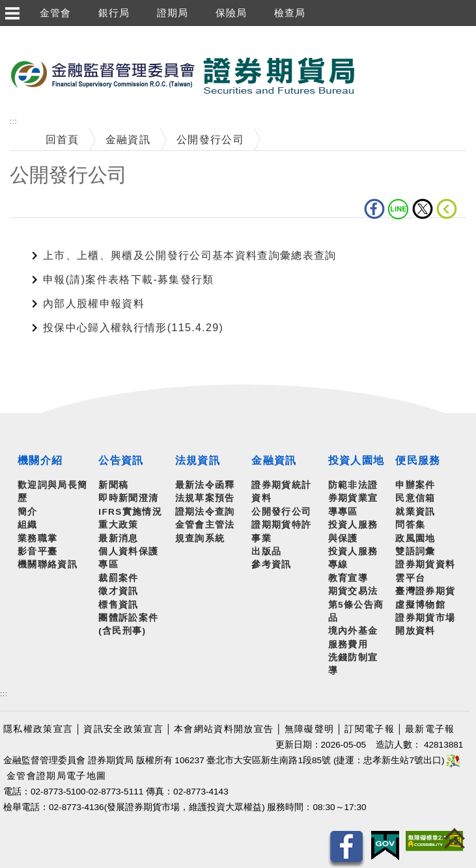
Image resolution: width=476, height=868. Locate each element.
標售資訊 (118, 605)
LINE (399, 209)
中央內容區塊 (44, 238)
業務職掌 (37, 538)
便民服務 (418, 460)
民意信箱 (415, 498)
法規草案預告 (205, 498)
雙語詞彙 (415, 551)
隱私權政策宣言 (38, 729)
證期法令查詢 (205, 512)
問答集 (410, 525)
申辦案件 (415, 485)
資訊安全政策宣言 (123, 729)
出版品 (266, 551)
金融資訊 (128, 140)
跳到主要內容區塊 (45, 33)
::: (14, 121)
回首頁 (63, 140)
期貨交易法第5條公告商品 (356, 604)
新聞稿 (113, 485)
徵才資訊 (118, 591)
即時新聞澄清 (128, 498)
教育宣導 (348, 578)
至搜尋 (374, 76)
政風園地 (415, 538)
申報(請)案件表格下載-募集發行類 (129, 279)
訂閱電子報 (370, 729)
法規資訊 (198, 460)
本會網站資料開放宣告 (224, 729)
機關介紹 (40, 460)
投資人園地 (357, 460)
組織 (28, 525)
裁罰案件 (118, 578)
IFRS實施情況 (130, 512)
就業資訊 (415, 512)
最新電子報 (430, 729)
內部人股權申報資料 (94, 304)
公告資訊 (121, 460)
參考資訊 (271, 564)
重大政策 (118, 525)
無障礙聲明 (310, 729)
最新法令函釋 (205, 485)
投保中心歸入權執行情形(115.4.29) (133, 328)
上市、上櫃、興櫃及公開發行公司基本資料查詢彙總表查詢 (190, 255)
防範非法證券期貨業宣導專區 (353, 498)
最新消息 (118, 538)
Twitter (423, 209)
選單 (12, 13)
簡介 (28, 512)
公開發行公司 (210, 140)
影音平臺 (37, 551)
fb (374, 209)
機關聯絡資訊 (48, 564)
